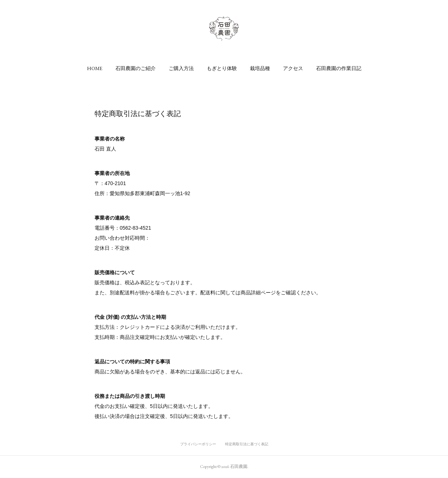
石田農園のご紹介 (136, 68)
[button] (95, 68)
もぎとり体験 (222, 68)
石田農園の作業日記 (339, 68)
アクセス (293, 68)
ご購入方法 (181, 68)
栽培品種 (260, 68)
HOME (95, 68)
